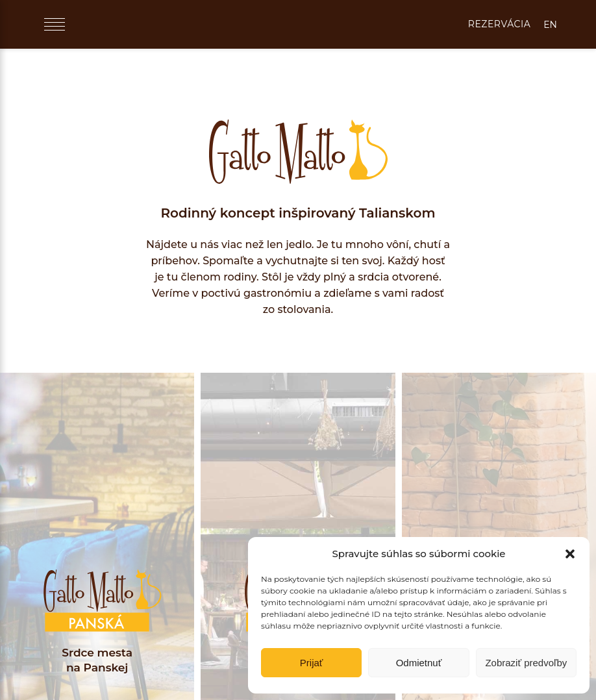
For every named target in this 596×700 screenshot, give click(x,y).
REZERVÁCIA (499, 24)
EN (550, 25)
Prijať (312, 663)
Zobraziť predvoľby (526, 663)
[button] (570, 554)
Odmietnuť (419, 663)
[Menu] (55, 24)
